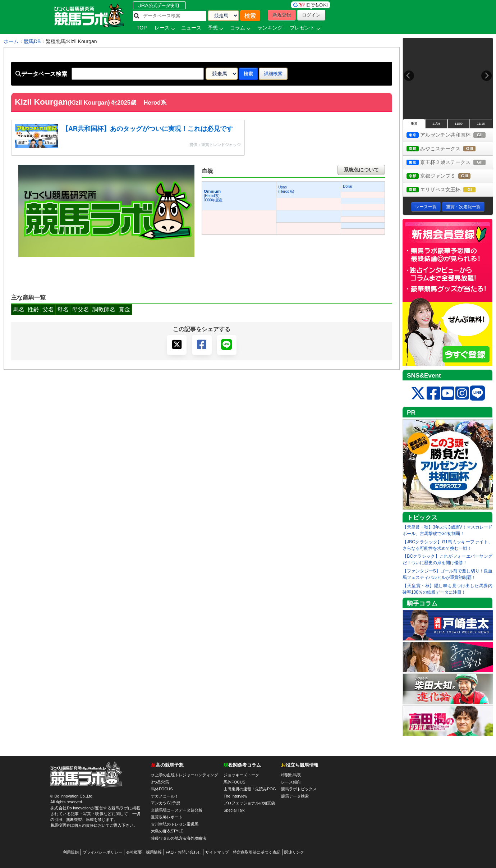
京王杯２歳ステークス (450, 163)
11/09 (459, 124)
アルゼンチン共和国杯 (450, 135)
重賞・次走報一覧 (463, 207)
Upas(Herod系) (286, 189)
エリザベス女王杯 (448, 190)
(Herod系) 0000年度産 (213, 196)
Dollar (348, 186)
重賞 (414, 124)
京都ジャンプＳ (445, 176)
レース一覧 (426, 207)
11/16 (481, 124)
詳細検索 (273, 74)
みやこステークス (448, 149)
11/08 (436, 124)
